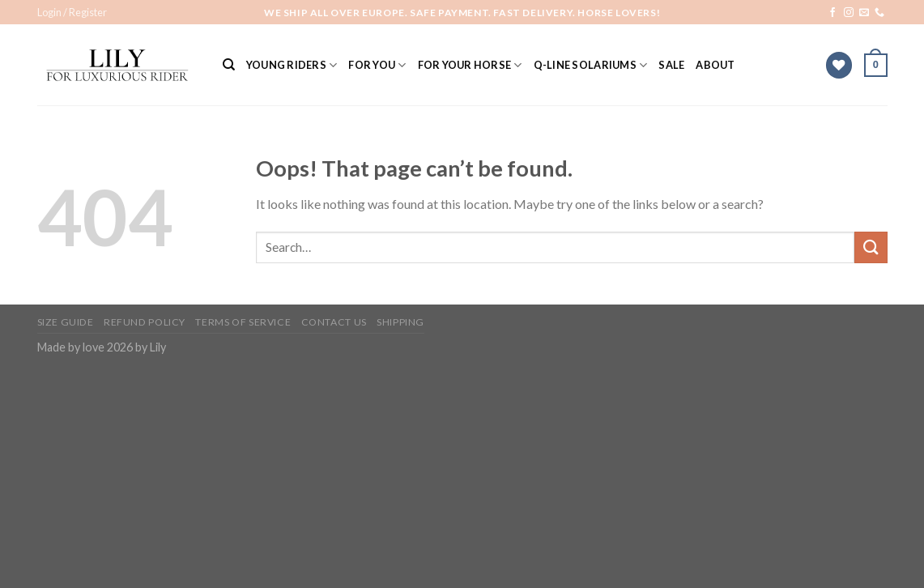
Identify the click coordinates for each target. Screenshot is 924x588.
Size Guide (66, 322)
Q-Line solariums (591, 65)
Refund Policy (145, 322)
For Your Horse (470, 65)
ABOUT (715, 65)
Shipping (400, 322)
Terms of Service (243, 322)
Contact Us (334, 322)
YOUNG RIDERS (292, 65)
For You (377, 65)
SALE (671, 65)
